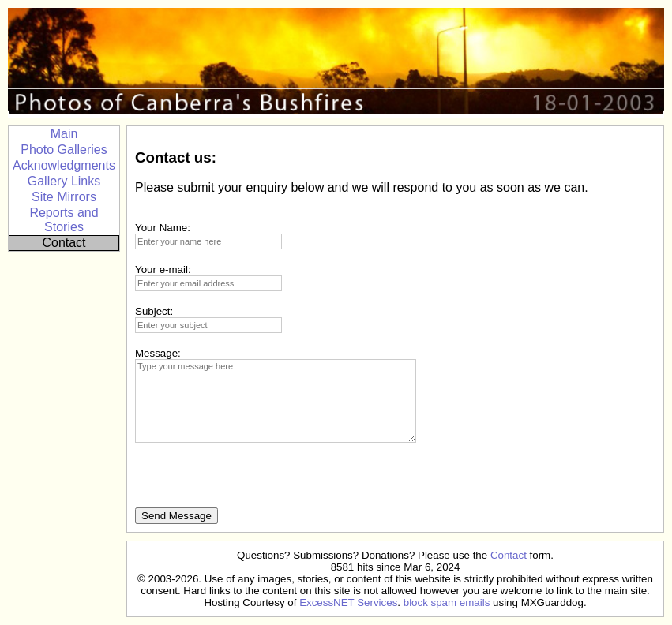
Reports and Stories (64, 220)
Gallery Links (64, 181)
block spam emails (447, 603)
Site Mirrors (64, 197)
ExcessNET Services (348, 603)
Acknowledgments (64, 165)
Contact (64, 243)
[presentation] (255, 477)
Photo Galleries (64, 150)
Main (64, 134)
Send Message (176, 516)
